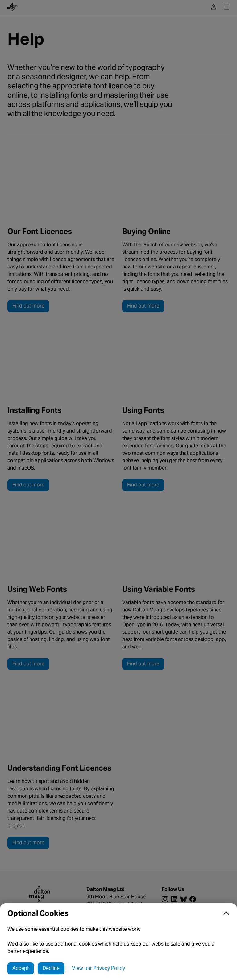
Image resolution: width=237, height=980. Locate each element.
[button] (118, 913)
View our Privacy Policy (98, 968)
